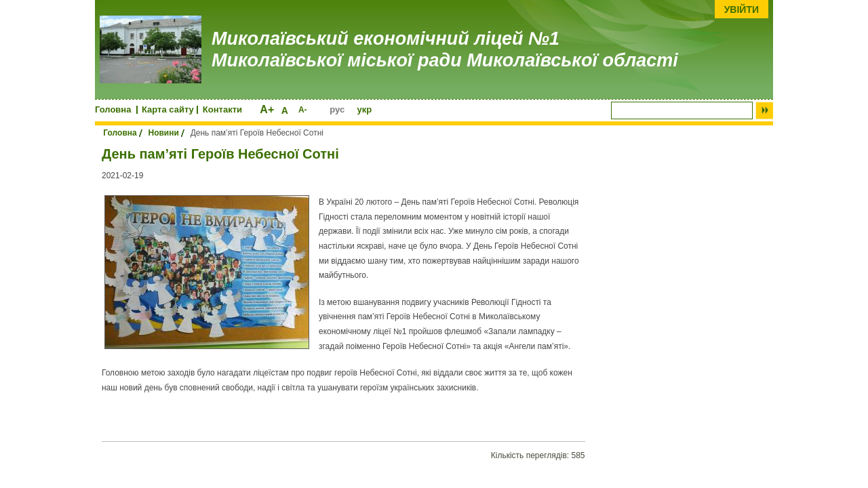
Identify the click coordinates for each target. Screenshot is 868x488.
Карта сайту (168, 109)
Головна (113, 109)
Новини (163, 133)
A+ (267, 109)
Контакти (222, 109)
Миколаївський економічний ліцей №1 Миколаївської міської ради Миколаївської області (445, 49)
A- (303, 110)
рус (337, 109)
